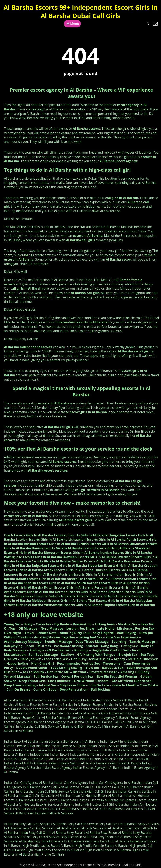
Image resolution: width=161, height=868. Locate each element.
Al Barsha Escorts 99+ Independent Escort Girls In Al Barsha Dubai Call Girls (80, 11)
